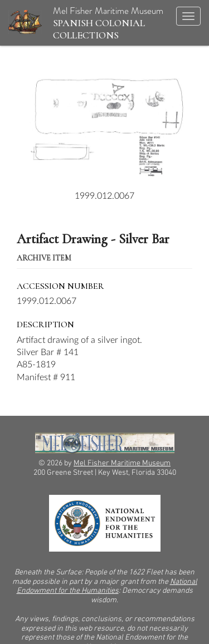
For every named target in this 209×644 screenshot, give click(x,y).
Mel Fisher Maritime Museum (86, 23)
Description (45, 325)
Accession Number (60, 286)
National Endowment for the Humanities (107, 587)
